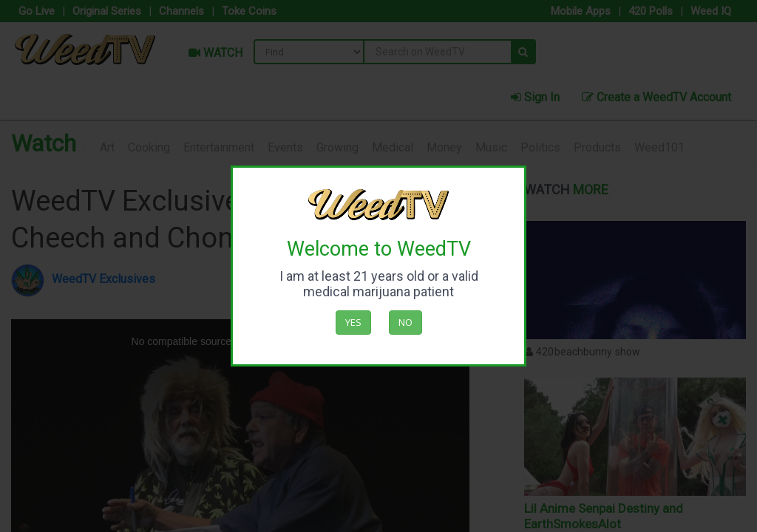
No (405, 322)
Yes (353, 322)
